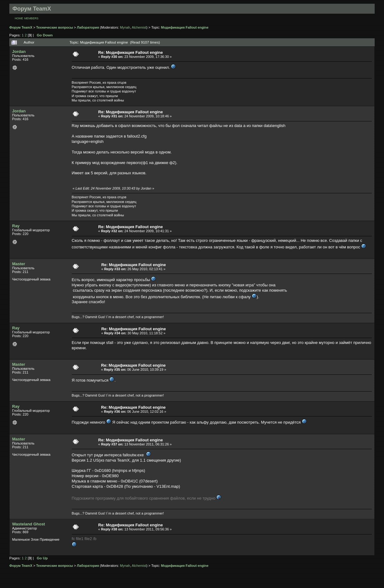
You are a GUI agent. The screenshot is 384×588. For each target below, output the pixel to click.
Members (31, 18)
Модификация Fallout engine (185, 27)
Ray (16, 226)
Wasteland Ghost (29, 524)
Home (19, 18)
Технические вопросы (55, 27)
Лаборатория (88, 27)
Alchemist (139, 27)
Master (19, 264)
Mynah (125, 27)
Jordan (19, 52)
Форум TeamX (21, 27)
